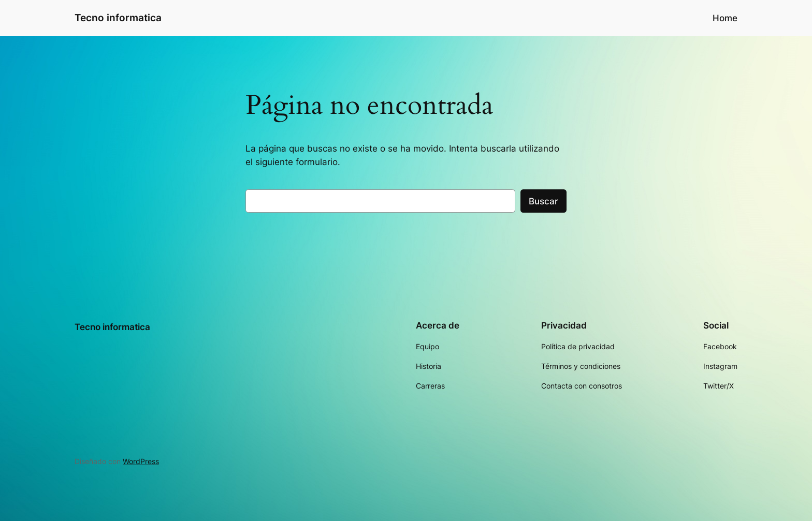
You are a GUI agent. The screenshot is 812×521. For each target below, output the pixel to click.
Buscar (543, 201)
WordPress (141, 461)
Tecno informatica (118, 18)
